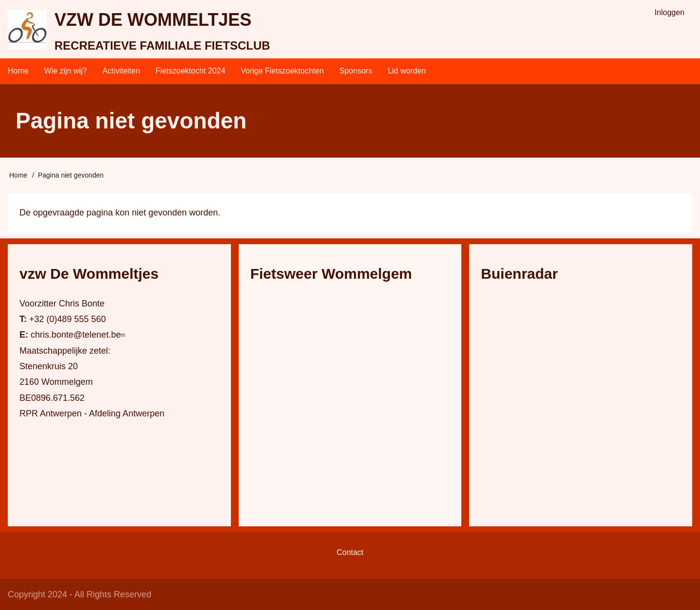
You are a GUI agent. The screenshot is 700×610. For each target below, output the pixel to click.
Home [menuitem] (18, 71)
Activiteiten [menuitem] (121, 71)
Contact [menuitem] (350, 552)
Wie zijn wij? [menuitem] (66, 71)
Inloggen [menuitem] (670, 12)
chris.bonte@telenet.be (79, 335)
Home (18, 175)
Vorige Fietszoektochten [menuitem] (282, 71)
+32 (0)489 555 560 (68, 319)
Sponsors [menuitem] (356, 71)
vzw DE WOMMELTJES (153, 20)
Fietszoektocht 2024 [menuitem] (190, 71)
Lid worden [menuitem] (407, 71)
